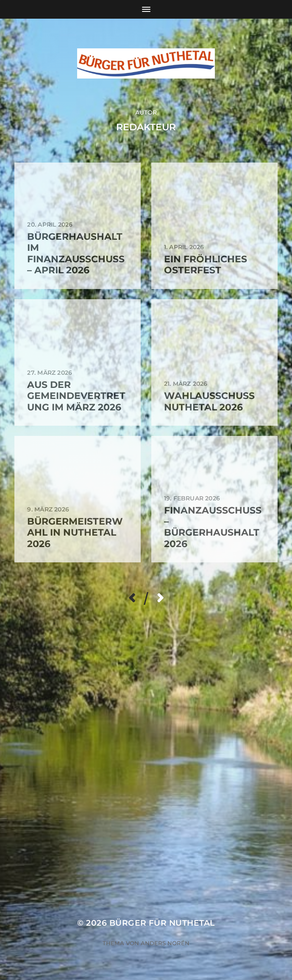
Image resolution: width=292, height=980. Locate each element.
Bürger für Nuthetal (162, 923)
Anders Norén (165, 943)
